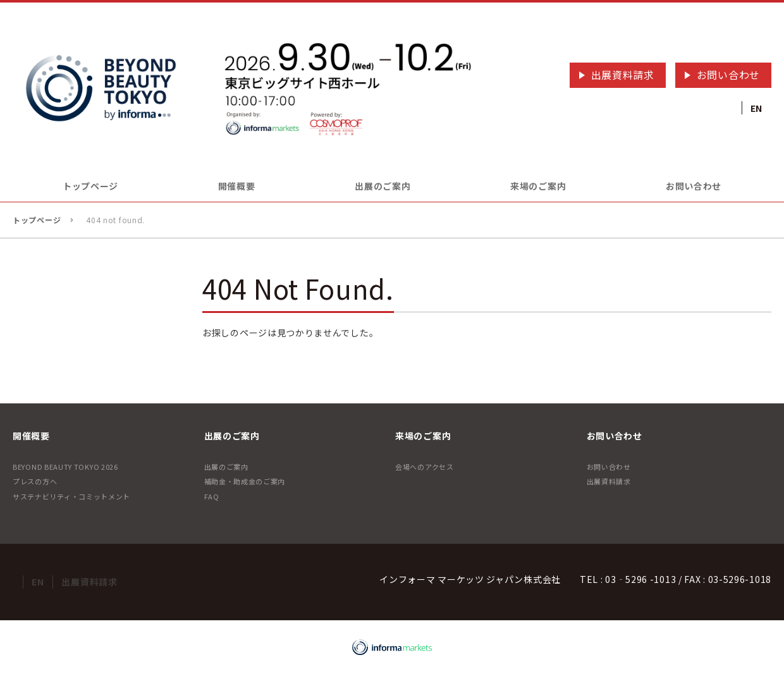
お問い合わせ (728, 75)
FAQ (212, 496)
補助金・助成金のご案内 (245, 481)
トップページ (90, 186)
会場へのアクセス (425, 467)
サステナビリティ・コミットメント (71, 496)
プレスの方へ (35, 481)
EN (756, 108)
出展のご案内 (226, 467)
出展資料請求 (623, 75)
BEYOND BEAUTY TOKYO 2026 (65, 467)
